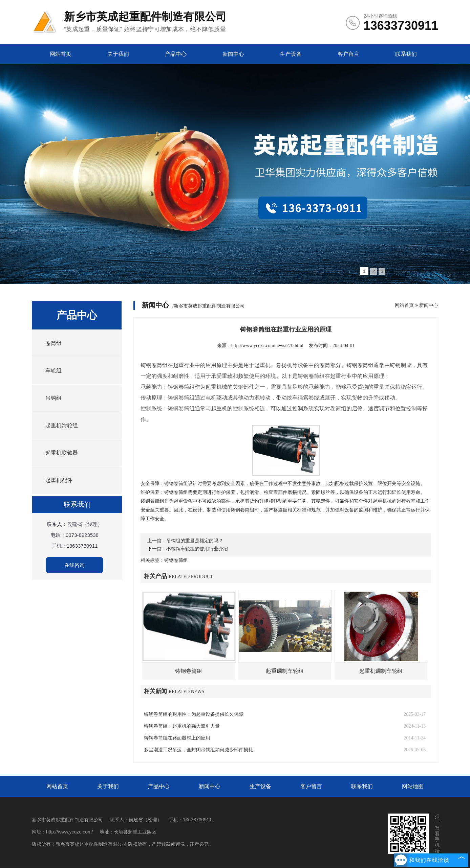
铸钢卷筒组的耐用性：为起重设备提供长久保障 (194, 714)
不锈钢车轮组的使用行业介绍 (197, 549)
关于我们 (118, 54)
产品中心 (176, 54)
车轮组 (54, 371)
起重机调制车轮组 (381, 671)
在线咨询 (74, 565)
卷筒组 (54, 343)
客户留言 (348, 54)
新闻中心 (233, 54)
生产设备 (291, 54)
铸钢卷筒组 (189, 671)
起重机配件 (59, 480)
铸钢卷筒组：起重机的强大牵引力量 (182, 726)
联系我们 (406, 54)
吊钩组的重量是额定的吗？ (195, 541)
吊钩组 (54, 398)
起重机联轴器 (62, 453)
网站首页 (61, 54)
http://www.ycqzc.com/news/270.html (267, 346)
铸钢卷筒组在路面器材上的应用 (177, 738)
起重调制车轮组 (285, 671)
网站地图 (413, 786)
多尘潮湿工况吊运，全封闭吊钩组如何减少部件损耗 (198, 750)
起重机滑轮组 (62, 425)
